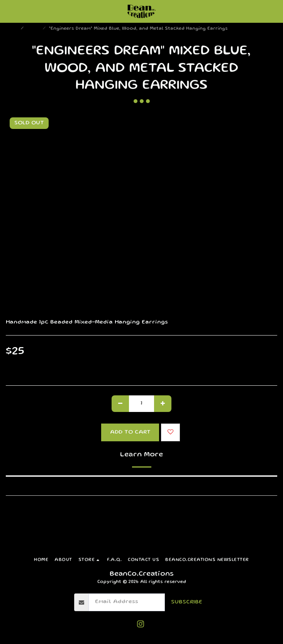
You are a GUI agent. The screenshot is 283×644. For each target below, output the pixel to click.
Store (34, 29)
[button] (8, 11)
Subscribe (187, 602)
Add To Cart (130, 432)
